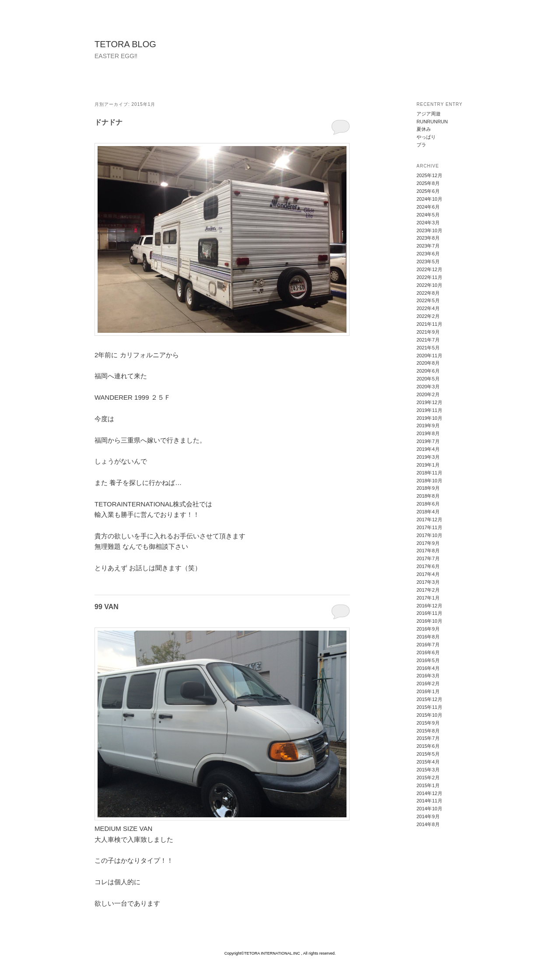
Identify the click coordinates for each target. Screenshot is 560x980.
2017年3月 (428, 582)
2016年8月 (428, 637)
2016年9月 (428, 629)
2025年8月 (428, 183)
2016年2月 (428, 684)
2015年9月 (428, 723)
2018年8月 (428, 496)
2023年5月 (428, 262)
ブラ (421, 145)
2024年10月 (429, 199)
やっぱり (426, 137)
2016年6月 (428, 652)
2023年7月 (428, 246)
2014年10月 (429, 809)
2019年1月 (428, 465)
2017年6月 (428, 566)
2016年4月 (428, 668)
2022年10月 (429, 285)
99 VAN (107, 607)
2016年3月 (428, 676)
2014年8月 (428, 824)
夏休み (424, 129)
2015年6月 (428, 746)
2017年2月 (428, 590)
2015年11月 (429, 707)
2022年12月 (429, 269)
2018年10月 (429, 481)
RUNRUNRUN (432, 122)
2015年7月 (428, 738)
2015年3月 (428, 770)
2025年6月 (428, 191)
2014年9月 (428, 816)
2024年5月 (428, 215)
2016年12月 (429, 606)
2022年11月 (429, 277)
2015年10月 (429, 715)
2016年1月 (428, 691)
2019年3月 (428, 457)
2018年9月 (428, 488)
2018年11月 (429, 473)
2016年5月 (428, 660)
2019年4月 (428, 449)
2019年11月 (429, 410)
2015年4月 (428, 762)
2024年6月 (428, 207)
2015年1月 (428, 785)
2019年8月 (428, 433)
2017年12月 (429, 520)
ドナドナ (108, 122)
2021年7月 (428, 340)
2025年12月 (429, 175)
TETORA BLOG (125, 44)
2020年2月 (428, 394)
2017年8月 (428, 551)
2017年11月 (429, 527)
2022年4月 (428, 308)
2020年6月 (428, 371)
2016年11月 (429, 613)
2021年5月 (428, 348)
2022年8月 (428, 293)
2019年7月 (428, 441)
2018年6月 (428, 504)
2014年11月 (429, 801)
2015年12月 (429, 699)
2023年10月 (429, 230)
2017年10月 (429, 535)
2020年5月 (428, 379)
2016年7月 (428, 645)
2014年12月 (429, 793)
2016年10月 (429, 621)
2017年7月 (428, 558)
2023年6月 (428, 254)
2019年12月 (429, 402)
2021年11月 (429, 324)
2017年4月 (428, 574)
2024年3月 (428, 223)
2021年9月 (428, 332)
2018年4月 (428, 512)
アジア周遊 (429, 114)
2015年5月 (428, 754)
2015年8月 (428, 731)
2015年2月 (428, 778)
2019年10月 (429, 418)
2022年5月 (428, 300)
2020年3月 (428, 387)
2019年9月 (428, 425)
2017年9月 (428, 543)
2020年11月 (429, 356)
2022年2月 (428, 316)
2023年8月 (428, 238)
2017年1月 (428, 598)
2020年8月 (428, 363)
